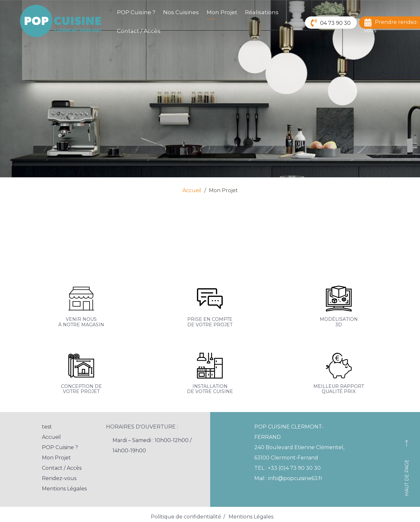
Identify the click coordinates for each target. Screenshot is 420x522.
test (47, 427)
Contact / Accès (139, 31)
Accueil (192, 190)
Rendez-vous (59, 478)
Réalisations (262, 12)
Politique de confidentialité (186, 517)
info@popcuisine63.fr (295, 478)
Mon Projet (222, 12)
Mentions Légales (64, 489)
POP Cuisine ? (136, 12)
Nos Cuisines (181, 12)
